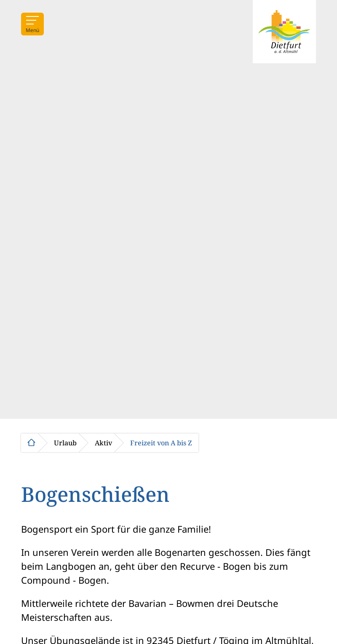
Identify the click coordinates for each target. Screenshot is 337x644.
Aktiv (103, 443)
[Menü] (32, 24)
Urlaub (65, 443)
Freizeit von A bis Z (161, 443)
